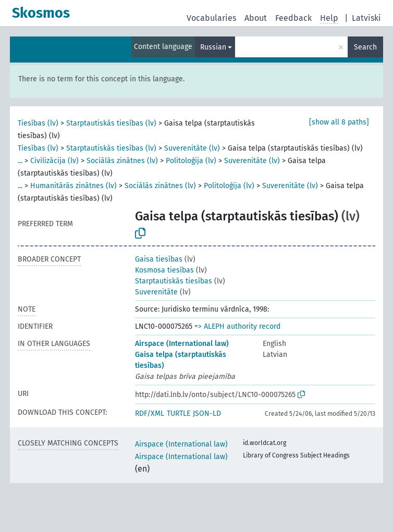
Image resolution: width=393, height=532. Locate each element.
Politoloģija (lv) (191, 161)
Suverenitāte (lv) (192, 148)
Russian (213, 47)
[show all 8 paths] (339, 122)
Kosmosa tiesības (164, 270)
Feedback (293, 18)
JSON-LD (207, 413)
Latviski (366, 18)
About (256, 18)
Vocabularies (211, 18)
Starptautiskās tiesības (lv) (111, 123)
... (20, 161)
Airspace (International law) (182, 344)
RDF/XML (150, 413)
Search (365, 47)
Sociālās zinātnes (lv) (122, 161)
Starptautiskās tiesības (174, 281)
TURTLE (179, 413)
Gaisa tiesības (159, 259)
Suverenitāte (156, 292)
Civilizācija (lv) (54, 161)
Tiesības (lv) (38, 123)
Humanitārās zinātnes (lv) (73, 186)
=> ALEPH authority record (237, 326)
